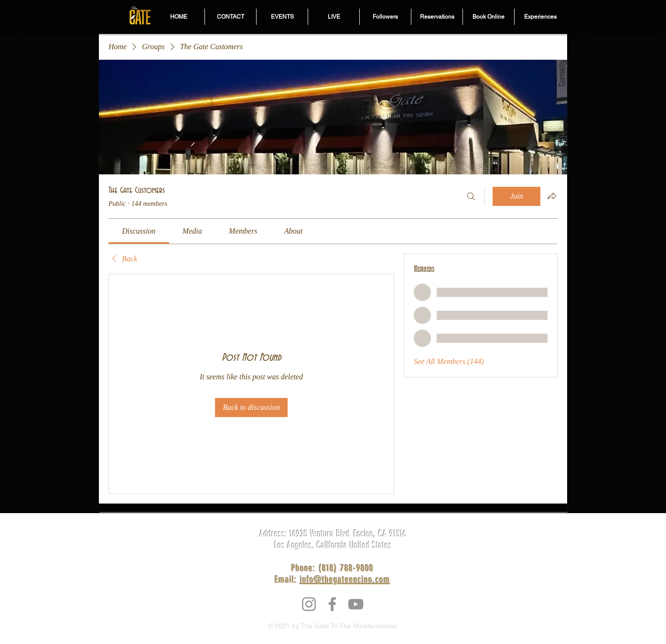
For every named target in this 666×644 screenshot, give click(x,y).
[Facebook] (332, 604)
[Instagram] (309, 604)
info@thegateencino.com (345, 580)
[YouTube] (356, 604)
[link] (139, 231)
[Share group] (552, 196)
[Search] (471, 196)
